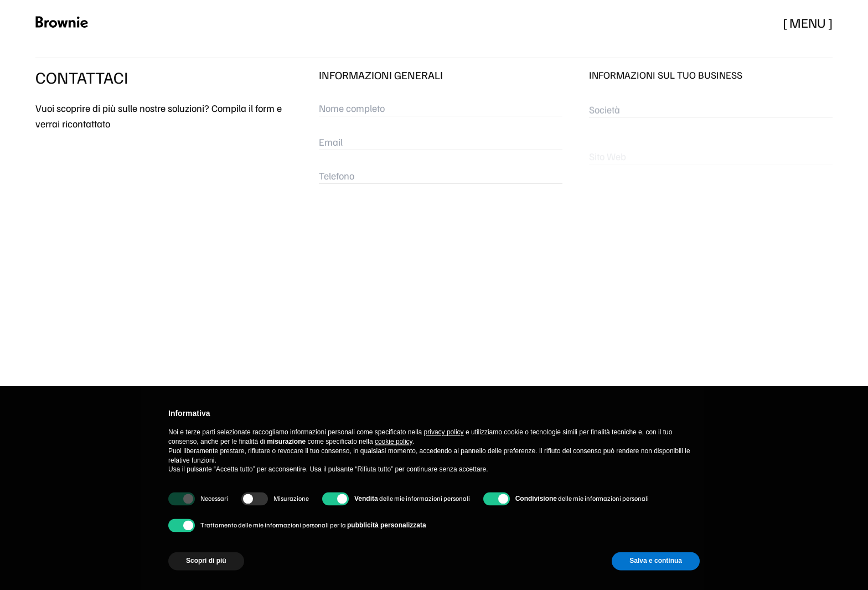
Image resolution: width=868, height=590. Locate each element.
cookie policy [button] (394, 462)
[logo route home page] (70, 22)
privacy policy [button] (444, 453)
